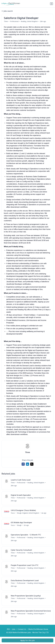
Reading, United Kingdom (29, 21)
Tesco (13, 513)
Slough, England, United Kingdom (28, 513)
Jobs (14, 629)
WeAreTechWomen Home (38, 629)
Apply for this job (27, 640)
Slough (19, 525)
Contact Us (22, 629)
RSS (8, 629)
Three (6, 21)
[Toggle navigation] (51, 4)
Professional (14, 21)
